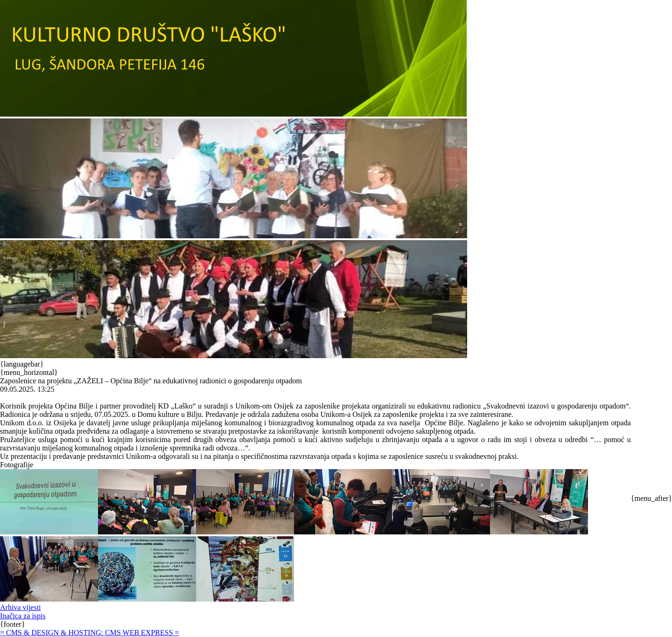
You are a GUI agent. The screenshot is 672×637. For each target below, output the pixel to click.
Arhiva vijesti (21, 607)
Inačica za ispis (23, 616)
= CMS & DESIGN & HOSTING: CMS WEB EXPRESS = (90, 633)
